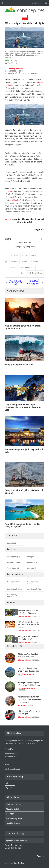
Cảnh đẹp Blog (19, 863)
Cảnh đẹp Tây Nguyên (12, 596)
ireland (9, 85)
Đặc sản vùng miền (14, 562)
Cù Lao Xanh (11, 543)
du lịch (8, 191)
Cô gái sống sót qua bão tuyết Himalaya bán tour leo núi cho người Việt (23, 407)
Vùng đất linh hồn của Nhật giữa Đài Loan (16, 283)
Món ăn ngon (22, 705)
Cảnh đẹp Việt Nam (15, 69)
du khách (14, 200)
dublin (41, 82)
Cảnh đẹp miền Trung (32, 583)
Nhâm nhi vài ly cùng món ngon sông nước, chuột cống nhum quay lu (30, 699)
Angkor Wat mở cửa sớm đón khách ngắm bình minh (33, 283)
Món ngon (30, 557)
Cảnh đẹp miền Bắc (14, 582)
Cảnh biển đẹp (32, 568)
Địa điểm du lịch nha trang (17, 841)
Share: (8, 239)
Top (39, 856)
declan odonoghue (27, 267)
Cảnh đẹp (22, 73)
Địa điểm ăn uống (13, 823)
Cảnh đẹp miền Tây (34, 589)
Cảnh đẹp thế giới (13, 557)
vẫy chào (15, 262)
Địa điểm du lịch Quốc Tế (27, 689)
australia (34, 262)
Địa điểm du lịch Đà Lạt (26, 674)
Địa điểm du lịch (33, 562)
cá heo (8, 219)
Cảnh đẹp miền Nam (14, 589)
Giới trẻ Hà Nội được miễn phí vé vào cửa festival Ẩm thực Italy (29, 625)
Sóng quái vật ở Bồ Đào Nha (19, 365)
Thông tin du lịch (13, 568)
